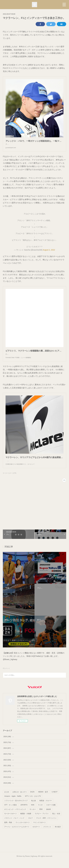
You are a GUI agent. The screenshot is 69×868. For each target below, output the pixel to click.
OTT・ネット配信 (10, 813)
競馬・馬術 (8, 830)
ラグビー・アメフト (42, 821)
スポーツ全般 (51, 813)
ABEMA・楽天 (43, 800)
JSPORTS (24, 813)
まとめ (7, 800)
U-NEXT (55, 800)
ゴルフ (30, 826)
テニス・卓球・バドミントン (46, 826)
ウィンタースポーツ (23, 830)
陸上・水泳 (56, 821)
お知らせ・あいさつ (20, 800)
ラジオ (40, 813)
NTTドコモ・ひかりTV (33, 804)
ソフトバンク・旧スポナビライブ (16, 808)
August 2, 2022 (49, 252)
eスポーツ (36, 835)
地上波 (33, 808)
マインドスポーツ (39, 830)
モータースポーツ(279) (9, 481)
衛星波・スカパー (46, 808)
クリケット (47, 835)
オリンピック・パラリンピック (15, 817)
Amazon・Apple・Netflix (13, 804)
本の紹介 (58, 835)
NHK (33, 813)
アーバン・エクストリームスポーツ (17, 835)
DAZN (32, 800)
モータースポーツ (10, 821)
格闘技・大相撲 (26, 821)
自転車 (48, 817)
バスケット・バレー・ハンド (14, 826)
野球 (41, 817)
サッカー (33, 817)
